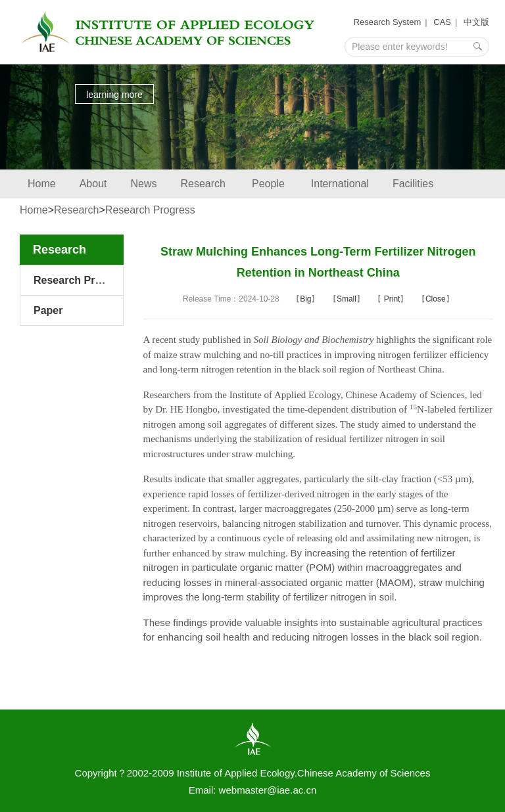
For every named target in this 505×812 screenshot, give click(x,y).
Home (42, 184)
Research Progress (150, 210)
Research (204, 184)
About (93, 184)
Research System (388, 22)
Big (305, 299)
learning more (114, 95)
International (340, 184)
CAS (442, 22)
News (144, 184)
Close (436, 299)
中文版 (476, 22)
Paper (48, 310)
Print (391, 299)
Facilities (413, 184)
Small (347, 299)
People (270, 184)
